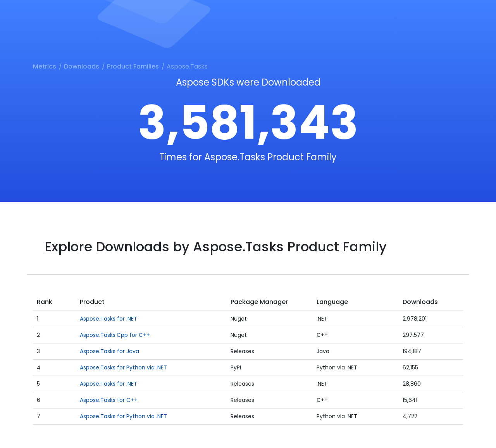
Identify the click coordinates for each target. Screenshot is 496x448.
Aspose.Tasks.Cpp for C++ (115, 335)
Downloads (82, 66)
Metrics (45, 66)
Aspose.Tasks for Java (109, 351)
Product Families (133, 66)
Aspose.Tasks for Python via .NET (123, 367)
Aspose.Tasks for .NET (108, 319)
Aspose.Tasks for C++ (109, 400)
